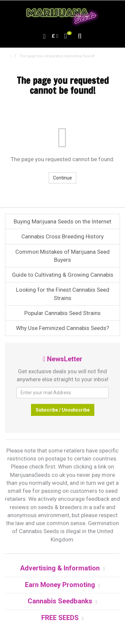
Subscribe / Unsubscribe (63, 410)
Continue (62, 178)
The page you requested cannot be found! (57, 56)
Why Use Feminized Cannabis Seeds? (62, 328)
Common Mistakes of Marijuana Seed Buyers (62, 256)
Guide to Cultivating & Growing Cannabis (63, 275)
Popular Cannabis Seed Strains (62, 313)
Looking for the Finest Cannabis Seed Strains (63, 294)
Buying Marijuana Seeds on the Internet (62, 221)
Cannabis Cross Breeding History (62, 236)
